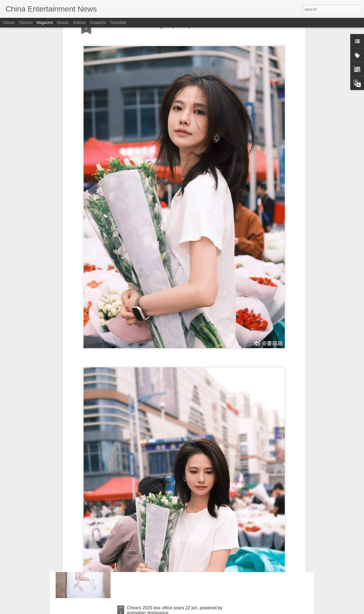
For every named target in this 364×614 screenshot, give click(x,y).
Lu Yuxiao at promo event (152, 483)
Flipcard (26, 22)
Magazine (45, 22)
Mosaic (63, 22)
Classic (9, 22)
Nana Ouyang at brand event (155, 546)
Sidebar (79, 22)
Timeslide (118, 22)
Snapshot (98, 22)
